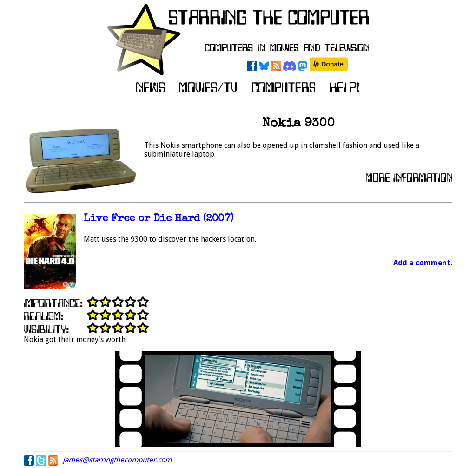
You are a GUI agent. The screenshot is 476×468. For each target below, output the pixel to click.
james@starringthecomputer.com (117, 460)
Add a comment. (423, 263)
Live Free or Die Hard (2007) (159, 219)
